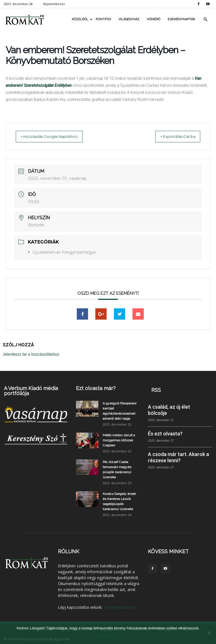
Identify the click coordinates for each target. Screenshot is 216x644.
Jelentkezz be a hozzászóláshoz (31, 354)
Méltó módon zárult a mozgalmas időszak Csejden (119, 440)
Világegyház (129, 19)
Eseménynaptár (181, 19)
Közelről (82, 19)
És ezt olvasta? (165, 433)
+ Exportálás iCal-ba (173, 136)
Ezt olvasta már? (96, 388)
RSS (156, 390)
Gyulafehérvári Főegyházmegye (64, 252)
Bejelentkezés (54, 4)
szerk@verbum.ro (119, 607)
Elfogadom (108, 635)
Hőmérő (154, 19)
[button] (205, 19)
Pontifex (103, 19)
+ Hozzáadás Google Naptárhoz (55, 136)
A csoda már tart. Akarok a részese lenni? (178, 457)
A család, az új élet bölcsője (169, 410)
